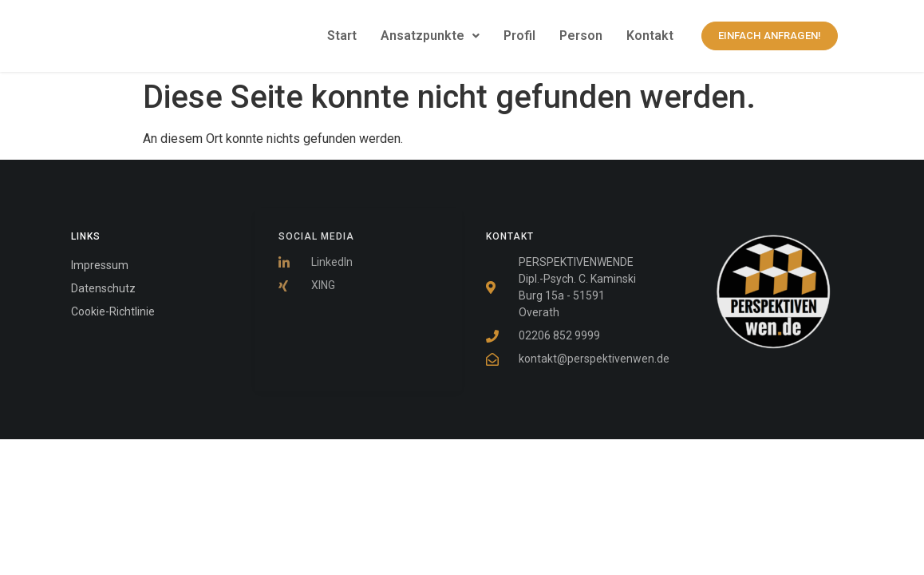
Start (342, 36)
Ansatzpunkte (430, 36)
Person (581, 36)
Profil (519, 36)
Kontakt (650, 36)
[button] (430, 36)
